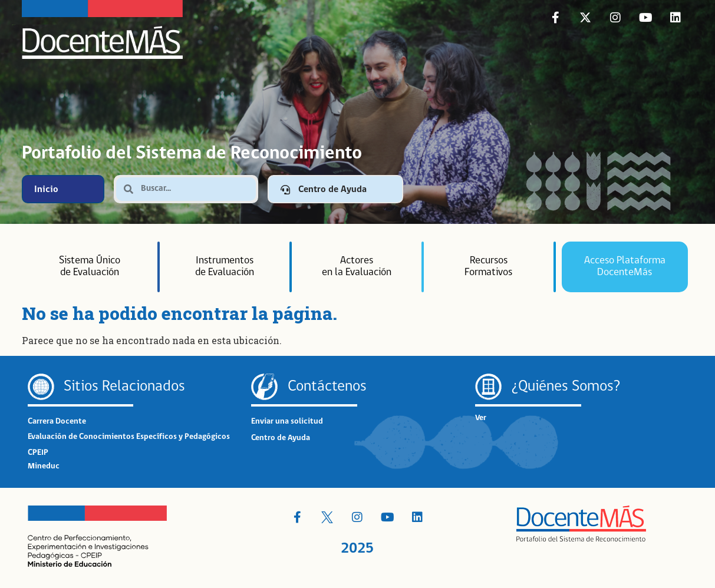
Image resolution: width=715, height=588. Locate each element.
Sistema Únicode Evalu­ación (90, 267)
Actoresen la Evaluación (357, 267)
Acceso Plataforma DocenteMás (625, 267)
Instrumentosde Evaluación (225, 267)
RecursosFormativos (488, 267)
